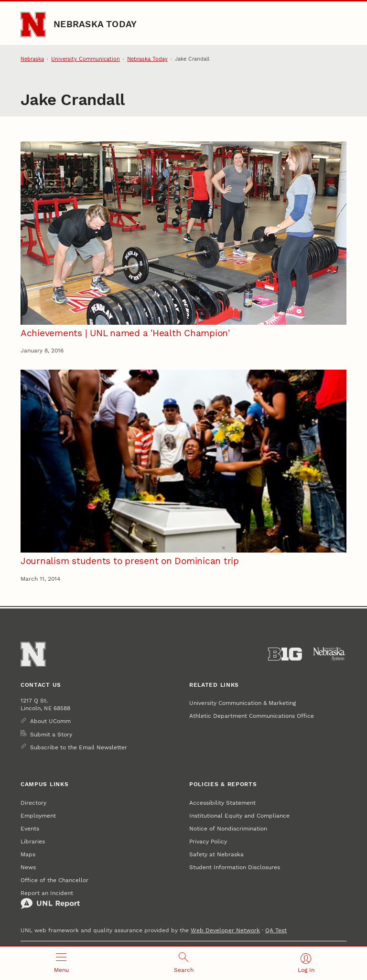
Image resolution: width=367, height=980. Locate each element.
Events (30, 828)
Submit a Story (51, 734)
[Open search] (183, 963)
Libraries (33, 841)
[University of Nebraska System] (329, 654)
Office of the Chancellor (54, 880)
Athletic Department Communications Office (252, 716)
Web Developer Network (225, 930)
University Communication (86, 59)
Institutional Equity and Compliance (239, 815)
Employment (38, 815)
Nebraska (32, 59)
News (28, 867)
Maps (28, 854)
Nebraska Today (95, 24)
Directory (33, 803)
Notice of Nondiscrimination (228, 828)
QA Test (276, 930)
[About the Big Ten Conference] (285, 654)
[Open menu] (61, 963)
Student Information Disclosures (235, 867)
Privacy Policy (208, 841)
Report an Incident (50, 899)
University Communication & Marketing (243, 703)
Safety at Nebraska (216, 854)
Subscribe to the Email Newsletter (79, 747)
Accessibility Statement (222, 803)
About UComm (50, 721)
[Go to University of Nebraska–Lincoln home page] (33, 24)
